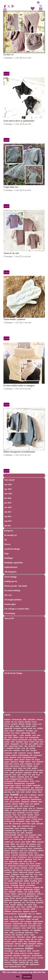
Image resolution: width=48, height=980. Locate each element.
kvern (22, 874)
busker (7, 844)
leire (10, 939)
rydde (22, 735)
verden (7, 859)
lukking (40, 944)
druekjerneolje (10, 821)
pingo (39, 835)
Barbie (15, 872)
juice (28, 750)
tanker (21, 746)
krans (6, 731)
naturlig (8, 804)
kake (23, 792)
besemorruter (23, 866)
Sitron (7, 726)
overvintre (26, 788)
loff (38, 883)
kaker (7, 777)
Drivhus (7, 733)
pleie (29, 768)
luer (13, 733)
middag (37, 892)
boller (18, 733)
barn (30, 861)
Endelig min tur (11, 581)
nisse (30, 857)
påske (38, 764)
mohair (7, 874)
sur (22, 896)
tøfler (16, 797)
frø (33, 759)
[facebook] (5, 6)
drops (40, 802)
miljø (6, 788)
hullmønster (32, 894)
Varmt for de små (11, 253)
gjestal (14, 740)
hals (11, 868)
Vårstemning (10, 613)
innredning (32, 941)
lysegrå (7, 779)
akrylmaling (39, 855)
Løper (32, 935)
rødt (25, 779)
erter (24, 902)
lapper (36, 777)
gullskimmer (34, 964)
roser (12, 839)
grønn (28, 726)
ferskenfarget (34, 737)
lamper (13, 846)
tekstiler (30, 815)
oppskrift (8, 728)
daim (32, 877)
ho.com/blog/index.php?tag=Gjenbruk (29, 790)
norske (18, 842)
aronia (37, 759)
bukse (22, 804)
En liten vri (9, 54)
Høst (26, 941)
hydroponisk (23, 914)
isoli (6, 939)
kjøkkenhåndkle (10, 835)
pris (40, 724)
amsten (16, 764)
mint (38, 742)
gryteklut (16, 802)
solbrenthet (21, 937)
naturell (19, 898)
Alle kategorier (11, 572)
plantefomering (10, 833)
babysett (23, 953)
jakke (34, 937)
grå (35, 770)
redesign (18, 944)
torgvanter (8, 837)
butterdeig (35, 821)
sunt (32, 804)
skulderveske (9, 842)
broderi (32, 742)
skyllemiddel (29, 896)
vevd (22, 744)
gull (34, 775)
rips (18, 833)
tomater (18, 785)
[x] (9, 6)
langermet (22, 951)
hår (31, 777)
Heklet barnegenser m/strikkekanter (19, 452)
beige (26, 900)
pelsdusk (15, 724)
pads (13, 819)
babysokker (37, 839)
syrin (6, 772)
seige (24, 967)
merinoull (8, 863)
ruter (36, 933)
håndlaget (25, 916)
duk (42, 887)
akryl (15, 768)
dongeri (7, 857)
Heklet (12, 877)
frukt (12, 958)
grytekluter (9, 887)
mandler (21, 946)
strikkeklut (8, 753)
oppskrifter (18, 890)
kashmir (23, 828)
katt (26, 851)
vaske (14, 775)
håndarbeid (19, 881)
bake (27, 964)
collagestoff (25, 802)
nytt (35, 861)
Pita (39, 941)
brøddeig (34, 881)
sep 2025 (8, 516)
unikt (23, 833)
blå (27, 748)
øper (39, 844)
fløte (26, 744)
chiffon (38, 914)
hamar (40, 740)
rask (26, 795)
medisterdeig (25, 733)
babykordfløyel (10, 808)
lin (10, 823)
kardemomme (32, 817)
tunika (16, 806)
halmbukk (40, 902)
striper (25, 775)
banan (22, 887)
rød (25, 905)
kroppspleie (15, 744)
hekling (18, 788)
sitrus (41, 744)
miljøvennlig (28, 890)
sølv (21, 900)
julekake (13, 757)
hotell (30, 728)
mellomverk (37, 917)
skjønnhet (21, 846)
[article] (24, 43)
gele (40, 898)
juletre (25, 898)
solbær (28, 937)
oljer (30, 914)
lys (34, 914)
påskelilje (8, 813)
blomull (31, 872)
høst (28, 883)
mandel (7, 722)
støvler (36, 870)
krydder (7, 941)
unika (7, 810)
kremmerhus (37, 857)
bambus (38, 872)
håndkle (29, 766)
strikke (40, 728)
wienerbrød (25, 799)
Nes (36, 939)
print (30, 740)
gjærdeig (8, 792)
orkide (28, 919)
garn (14, 813)
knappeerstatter (16, 779)
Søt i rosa (8, 595)
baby (29, 824)
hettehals (31, 837)
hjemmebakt (16, 930)
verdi (6, 917)
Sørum (12, 898)
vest (6, 848)
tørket (12, 726)
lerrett (7, 953)
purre (18, 907)
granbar (21, 770)
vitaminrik (21, 813)
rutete (15, 770)
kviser (35, 898)
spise (39, 735)
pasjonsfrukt (23, 740)
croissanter (23, 853)
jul (11, 801)
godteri (35, 768)
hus (27, 846)
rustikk (7, 846)
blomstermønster (11, 914)
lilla (28, 962)
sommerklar (38, 848)
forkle (33, 883)
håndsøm (19, 742)
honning (22, 962)
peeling (40, 937)
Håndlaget (9, 58)
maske (26, 806)
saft (17, 879)
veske (33, 733)
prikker (14, 755)
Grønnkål (8, 872)
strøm (23, 928)
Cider (6, 802)
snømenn (15, 804)
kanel (19, 757)
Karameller (31, 783)
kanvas (31, 900)
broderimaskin (34, 866)
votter (31, 831)
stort (23, 750)
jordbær (40, 770)
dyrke (32, 781)
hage (35, 905)
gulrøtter (14, 851)
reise (6, 861)
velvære (38, 946)
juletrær (19, 831)
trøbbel (16, 864)
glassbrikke (24, 797)
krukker (7, 819)
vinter (13, 742)
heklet (37, 753)
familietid (10, 748)
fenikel (28, 792)
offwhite (28, 722)
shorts (30, 905)
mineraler (8, 924)
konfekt (10, 881)
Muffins (15, 962)
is (5, 748)
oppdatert (8, 815)
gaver (11, 917)
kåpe (14, 870)
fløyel (6, 960)
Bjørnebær (29, 933)
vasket (21, 851)
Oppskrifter (20, 819)
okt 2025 (8, 512)
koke (41, 874)
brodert (17, 748)
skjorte (40, 795)
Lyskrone (33, 958)
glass (25, 960)
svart (24, 815)
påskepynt (19, 772)
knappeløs (33, 835)
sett (26, 892)
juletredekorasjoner (30, 757)
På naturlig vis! (11, 535)
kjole (6, 919)
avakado (8, 755)
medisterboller (10, 907)
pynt (21, 839)
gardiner (8, 870)
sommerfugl (13, 746)
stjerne (7, 909)
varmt (15, 939)
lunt (6, 892)
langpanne (28, 772)
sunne (20, 861)
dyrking (16, 953)
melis (21, 958)
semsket (13, 905)
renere (34, 726)
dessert (22, 759)
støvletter (24, 868)
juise (20, 909)
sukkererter (39, 788)
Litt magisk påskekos (13, 600)
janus (18, 726)
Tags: (18, 877)
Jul (6, 866)
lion (39, 859)
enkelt (37, 815)
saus (36, 731)
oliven (32, 864)
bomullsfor (26, 826)
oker (14, 792)
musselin (8, 826)
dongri (16, 848)
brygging (36, 887)
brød (38, 775)
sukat (34, 762)
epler (19, 775)
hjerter (12, 731)
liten (40, 924)
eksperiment (9, 944)
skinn (23, 842)
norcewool (29, 770)
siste (32, 962)
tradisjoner (33, 795)
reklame (16, 926)
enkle (6, 933)
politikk (29, 785)
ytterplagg (14, 885)
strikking (34, 802)
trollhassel (13, 919)
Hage (7, 553)
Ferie (35, 859)
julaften (7, 851)
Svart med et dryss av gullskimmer (19, 121)
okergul (33, 750)
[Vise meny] (38, 2)
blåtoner (40, 719)
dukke (7, 766)
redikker (20, 892)
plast (22, 764)
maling (31, 892)
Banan (28, 759)
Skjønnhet (12, 892)
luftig (28, 939)
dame (36, 960)
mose (36, 853)
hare (39, 846)
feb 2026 (8, 498)
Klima (11, 848)
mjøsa (35, 924)
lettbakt (22, 724)
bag (27, 864)
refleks (7, 795)
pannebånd (30, 946)
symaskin (36, 951)
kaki (20, 960)
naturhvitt (22, 753)
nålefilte (29, 907)
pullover (20, 835)
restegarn (28, 921)
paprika (16, 900)
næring (7, 853)
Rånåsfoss (8, 926)
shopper (37, 890)
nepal (6, 967)
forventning (31, 902)
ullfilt (33, 909)
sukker (7, 744)
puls (31, 755)
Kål (36, 877)
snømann (40, 842)
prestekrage (20, 933)
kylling (25, 944)
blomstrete (16, 896)
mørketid (8, 775)
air (5, 881)
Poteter (7, 799)
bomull (14, 795)
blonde (35, 772)
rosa (30, 923)
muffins (16, 837)
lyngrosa (21, 939)
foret (6, 902)
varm (30, 808)
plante (23, 766)
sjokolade (17, 955)
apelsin (12, 788)
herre (29, 839)
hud (24, 785)
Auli (22, 921)
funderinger (9, 759)
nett (25, 839)
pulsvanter (8, 750)
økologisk (29, 833)
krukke (30, 953)
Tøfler (10, 737)
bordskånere (22, 857)
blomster (21, 919)
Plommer (40, 762)
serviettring (30, 885)
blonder (29, 724)
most (21, 795)
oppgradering (38, 921)
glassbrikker (9, 817)
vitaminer (25, 930)
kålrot (7, 883)
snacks (40, 928)
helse (27, 804)
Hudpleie (8, 740)
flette (16, 817)
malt (26, 835)
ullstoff (25, 810)
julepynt (22, 885)
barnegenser (9, 951)
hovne (33, 826)
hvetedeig (14, 853)
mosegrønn (9, 946)
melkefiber (32, 719)
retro (23, 748)
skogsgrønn (13, 861)
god (30, 744)
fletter (16, 737)
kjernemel (8, 735)
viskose (8, 911)
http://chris (24, 879)
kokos (26, 742)
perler (7, 921)
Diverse (8, 544)
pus (25, 883)
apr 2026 (8, 489)
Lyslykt (23, 844)
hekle (28, 842)
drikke (12, 933)
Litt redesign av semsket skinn (17, 609)
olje (18, 844)
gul (6, 737)
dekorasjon (9, 764)
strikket (29, 948)
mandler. (28, 735)
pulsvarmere (15, 766)
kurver (27, 935)
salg (16, 951)
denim (31, 855)
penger (7, 762)
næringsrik (20, 821)
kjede (33, 824)
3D (6, 540)
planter (7, 879)
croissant (14, 855)
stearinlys (8, 770)
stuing (7, 905)
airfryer (7, 855)
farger (41, 907)
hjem (37, 896)
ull (11, 953)
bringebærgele (10, 831)
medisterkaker (18, 924)
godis (13, 879)
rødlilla (35, 744)
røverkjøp (29, 731)
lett (11, 810)
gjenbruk (8, 900)
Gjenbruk (26, 909)
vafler (23, 726)
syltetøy (38, 864)
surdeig (32, 748)
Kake (26, 861)
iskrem (30, 853)
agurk (16, 759)
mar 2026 (8, 494)
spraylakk (32, 926)
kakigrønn (15, 874)
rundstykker (15, 921)
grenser (14, 857)
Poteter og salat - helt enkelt (16, 586)
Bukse (7, 958)
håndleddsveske (15, 967)
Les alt (6, 74)
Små (13, 935)
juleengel (40, 824)
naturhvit (23, 926)
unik (6, 797)
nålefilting (32, 851)
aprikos (22, 864)
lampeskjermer (20, 783)
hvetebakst (17, 728)
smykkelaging (23, 755)
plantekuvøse (17, 911)
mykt (31, 797)
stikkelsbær (20, 731)
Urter (36, 874)
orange (7, 742)
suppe (7, 898)
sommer (30, 753)
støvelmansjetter (35, 810)
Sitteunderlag (17, 719)
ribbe (22, 837)
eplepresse (14, 762)
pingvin (37, 953)
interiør (40, 958)
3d (26, 837)
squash (36, 813)
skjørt (36, 766)
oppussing (17, 902)
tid (12, 722)
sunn (19, 826)
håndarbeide (9, 828)
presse (30, 848)
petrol (36, 907)
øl (34, 764)
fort (26, 924)
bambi (16, 887)
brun (37, 900)
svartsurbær (9, 964)
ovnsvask (29, 813)
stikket (36, 797)
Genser (30, 779)
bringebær (29, 764)
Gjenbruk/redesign (12, 549)
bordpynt (23, 817)
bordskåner (9, 783)
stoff (21, 806)
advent (19, 808)
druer (18, 799)
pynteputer (16, 928)
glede (13, 799)
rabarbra (20, 870)
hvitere (21, 859)
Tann (15, 815)
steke (40, 939)
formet (32, 806)
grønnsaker (38, 755)
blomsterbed (19, 964)
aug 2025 (8, 521)
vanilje (12, 772)
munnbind (8, 955)
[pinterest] (13, 6)
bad (16, 958)
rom (15, 946)
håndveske (17, 810)
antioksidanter (37, 955)
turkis (17, 828)
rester (37, 781)
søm (34, 842)
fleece (23, 907)
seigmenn (26, 911)
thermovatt (28, 870)
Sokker (28, 762)
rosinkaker (14, 960)
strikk (25, 728)
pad (12, 859)
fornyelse (23, 848)
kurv (41, 900)
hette (18, 792)
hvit (30, 775)
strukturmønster (23, 781)
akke (37, 837)
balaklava (33, 846)
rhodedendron (36, 799)
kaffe (15, 753)
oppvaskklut (9, 790)
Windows (40, 808)
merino (30, 960)
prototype (29, 859)
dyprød (21, 722)
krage (25, 808)
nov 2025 (8, 507)
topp (14, 826)
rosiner (34, 792)
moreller (14, 909)
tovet (19, 815)
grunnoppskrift (10, 781)
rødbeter (40, 851)
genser (37, 804)
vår (31, 930)
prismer (17, 868)
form (24, 824)
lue (31, 874)
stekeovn (40, 894)
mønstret (8, 962)
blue (21, 883)
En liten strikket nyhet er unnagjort (19, 385)
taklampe (8, 896)
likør (16, 917)
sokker (27, 881)
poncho (14, 941)
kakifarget (8, 768)
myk (25, 768)
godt (11, 902)
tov (34, 808)
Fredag (34, 819)
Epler (11, 797)
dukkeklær (25, 877)
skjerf (26, 958)
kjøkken (20, 905)
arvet (31, 879)
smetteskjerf (12, 866)
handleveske (26, 955)
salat (16, 859)
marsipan (19, 935)
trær (30, 898)
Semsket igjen (10, 604)
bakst (6, 890)
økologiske (32, 944)
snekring (21, 777)
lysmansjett (38, 879)
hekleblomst (23, 855)
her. (18, 976)
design (22, 762)
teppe (20, 768)
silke (25, 719)
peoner (7, 885)
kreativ (34, 722)
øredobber (32, 746)
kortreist (28, 887)
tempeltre (17, 750)
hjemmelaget (9, 785)
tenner (28, 819)
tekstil (29, 928)
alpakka (37, 930)
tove (16, 722)
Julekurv (13, 777)
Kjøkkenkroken (11, 567)
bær (35, 728)
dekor (13, 844)
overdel (30, 828)
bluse (15, 735)
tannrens (34, 911)
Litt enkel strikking (12, 590)
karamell (35, 919)
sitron (7, 868)
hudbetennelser (10, 937)
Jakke (7, 757)
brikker (14, 894)
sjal (32, 939)
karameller (14, 883)
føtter (29, 951)
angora (35, 724)
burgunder (37, 785)
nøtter (22, 737)
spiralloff (38, 868)
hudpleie (8, 719)
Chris (17, 58)
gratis (25, 831)
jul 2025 (8, 526)
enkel (27, 874)
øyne (34, 735)
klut (6, 746)
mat (26, 737)
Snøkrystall (23, 872)
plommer (33, 844)
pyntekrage (17, 824)
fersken (7, 894)
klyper (39, 746)
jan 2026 (8, 503)
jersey (7, 877)
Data (16, 839)
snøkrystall (22, 894)
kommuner (8, 806)
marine (31, 868)
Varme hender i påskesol (14, 319)
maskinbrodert (18, 949)
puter (40, 881)
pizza (6, 824)
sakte (41, 772)
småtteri (7, 930)
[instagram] (5, 10)
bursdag (7, 935)
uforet (40, 819)
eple (26, 746)
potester (7, 724)
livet (42, 742)
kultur (28, 821)
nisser (39, 926)
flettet (7, 839)
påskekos (8, 928)
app (32, 788)
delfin (36, 962)
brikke (20, 941)
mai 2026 (8, 484)
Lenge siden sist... (12, 187)
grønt (27, 777)
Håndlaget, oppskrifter (14, 563)
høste (34, 928)
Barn (40, 792)
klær (11, 890)
